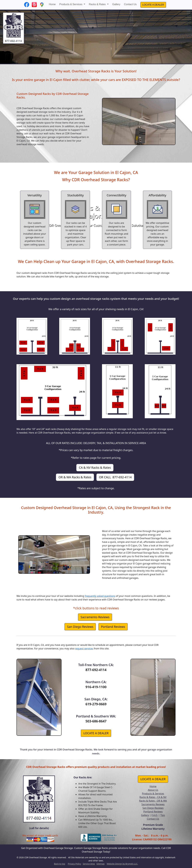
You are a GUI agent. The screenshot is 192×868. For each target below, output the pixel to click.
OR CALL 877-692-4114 (115, 477)
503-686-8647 (96, 721)
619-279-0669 (96, 704)
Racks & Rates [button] (98, 4)
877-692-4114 (96, 670)
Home (52, 4)
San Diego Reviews (80, 627)
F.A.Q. (155, 815)
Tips (163, 815)
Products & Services (153, 794)
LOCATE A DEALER (153, 5)
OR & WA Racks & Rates (75, 477)
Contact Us (130, 4)
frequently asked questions (100, 596)
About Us (153, 790)
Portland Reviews (113, 627)
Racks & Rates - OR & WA (153, 801)
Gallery (116, 4)
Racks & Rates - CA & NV (153, 797)
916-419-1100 (96, 687)
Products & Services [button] (71, 4)
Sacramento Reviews (95, 617)
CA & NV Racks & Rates (95, 468)
